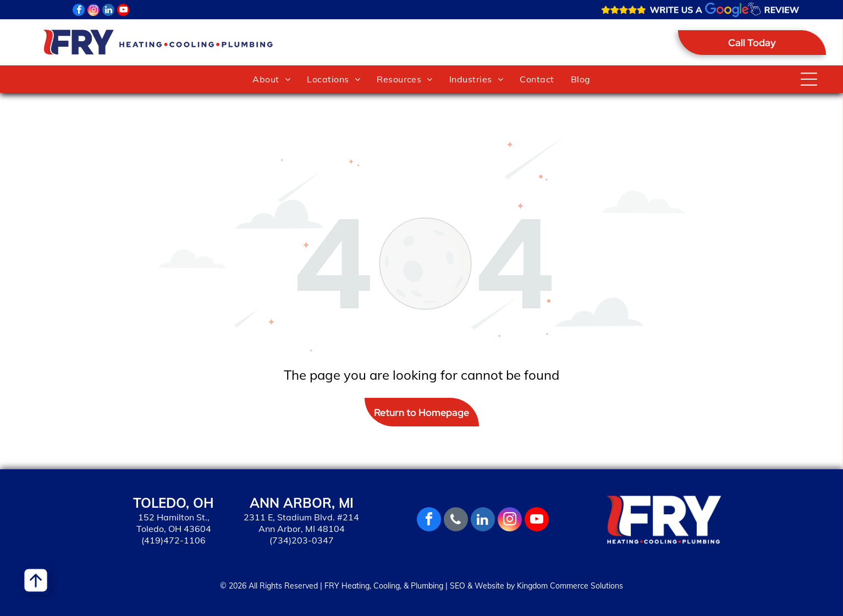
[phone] (456, 521)
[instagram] (93, 11)
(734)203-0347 (302, 540)
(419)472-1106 (173, 540)
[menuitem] (271, 79)
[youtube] (123, 11)
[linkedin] (108, 11)
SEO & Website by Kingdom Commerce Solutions (536, 586)
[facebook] (79, 11)
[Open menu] (809, 79)
